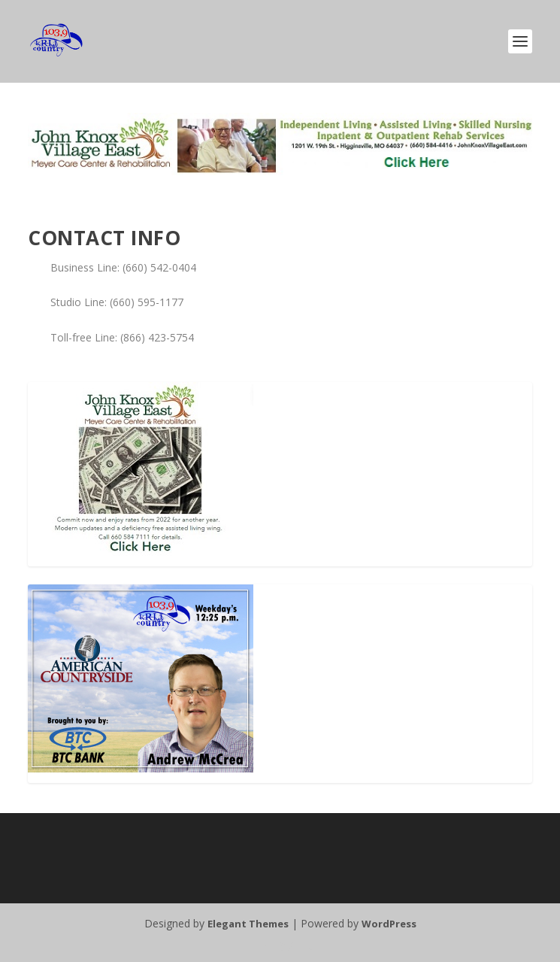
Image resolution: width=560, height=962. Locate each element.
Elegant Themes (248, 924)
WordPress (389, 924)
